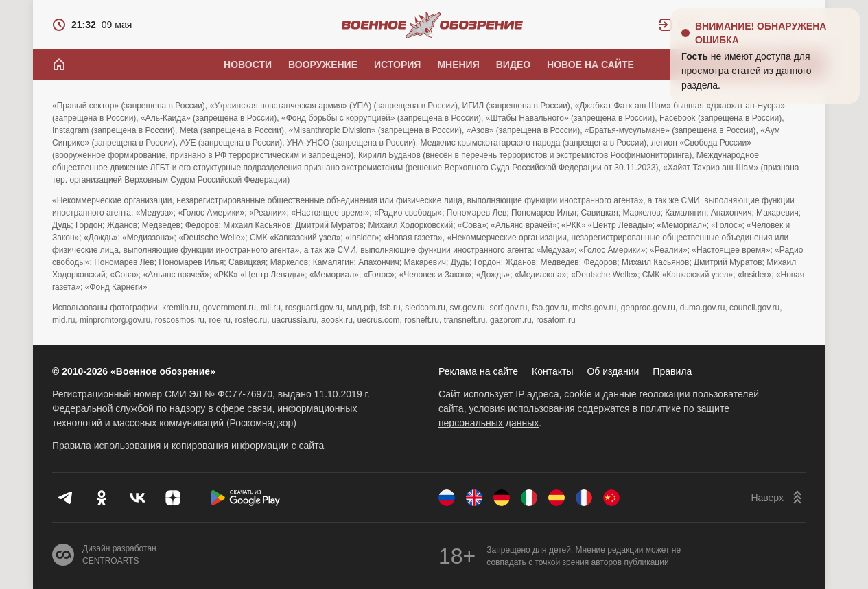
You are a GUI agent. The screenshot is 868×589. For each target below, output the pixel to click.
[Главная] (59, 65)
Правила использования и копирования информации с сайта (188, 446)
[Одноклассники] (102, 498)
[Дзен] (173, 498)
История (397, 65)
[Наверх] (778, 498)
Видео (513, 65)
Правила (672, 371)
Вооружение (323, 65)
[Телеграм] (66, 498)
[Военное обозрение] (432, 25)
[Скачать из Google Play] (246, 498)
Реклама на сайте (478, 371)
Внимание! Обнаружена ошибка (761, 33)
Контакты (552, 371)
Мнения (458, 65)
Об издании (613, 371)
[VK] (137, 498)
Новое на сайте (590, 65)
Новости (248, 65)
